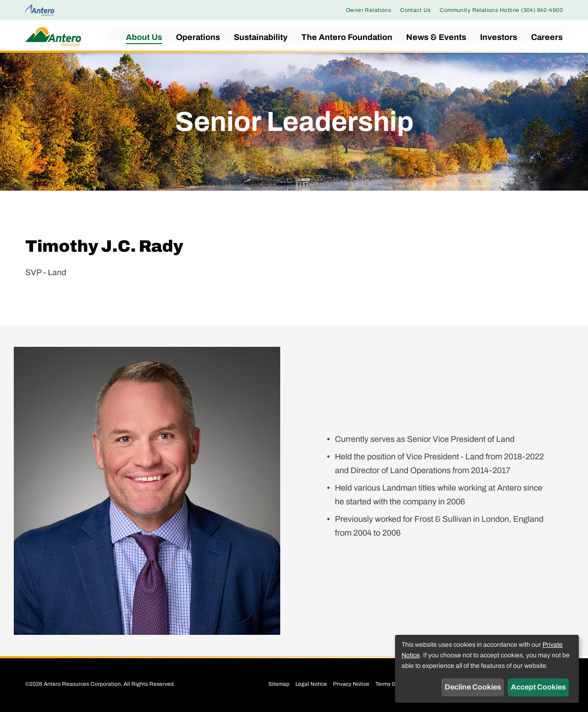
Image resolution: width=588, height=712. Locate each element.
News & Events (436, 37)
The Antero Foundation (347, 37)
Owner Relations (368, 10)
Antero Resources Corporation (82, 684)
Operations (198, 37)
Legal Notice (311, 684)
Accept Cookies (538, 687)
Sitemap (279, 684)
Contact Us (415, 10)
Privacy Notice (351, 684)
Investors (499, 37)
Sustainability (261, 37)
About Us (144, 37)
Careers (547, 37)
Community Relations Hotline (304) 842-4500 (501, 10)
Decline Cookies (473, 687)
